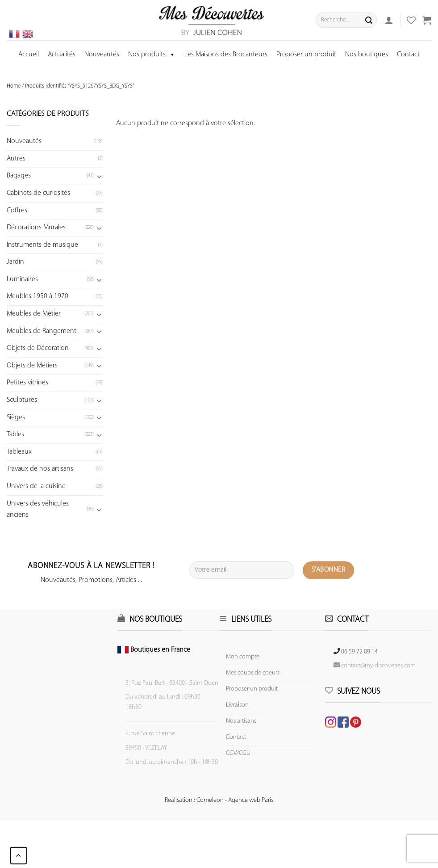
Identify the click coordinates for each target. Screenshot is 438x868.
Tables (15, 434)
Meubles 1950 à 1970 (38, 296)
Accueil (29, 55)
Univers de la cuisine (36, 486)
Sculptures (22, 400)
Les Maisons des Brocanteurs (226, 55)
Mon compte (243, 657)
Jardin (15, 262)
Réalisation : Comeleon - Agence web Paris (219, 800)
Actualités (62, 55)
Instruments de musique (42, 245)
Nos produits (152, 55)
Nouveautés (102, 55)
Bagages (19, 176)
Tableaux (19, 452)
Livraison (237, 705)
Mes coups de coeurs (253, 673)
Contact (408, 55)
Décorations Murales (36, 228)
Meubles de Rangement (42, 331)
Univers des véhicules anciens (38, 510)
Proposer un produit (306, 55)
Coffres (17, 211)
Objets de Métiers (32, 366)
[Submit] (369, 20)
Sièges (16, 417)
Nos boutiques (367, 55)
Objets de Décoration (38, 348)
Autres (16, 159)
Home (14, 86)
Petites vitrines (27, 383)
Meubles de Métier (34, 314)
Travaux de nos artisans (40, 469)
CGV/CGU (238, 753)
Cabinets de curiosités (38, 193)
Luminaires (22, 279)
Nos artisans (241, 721)
